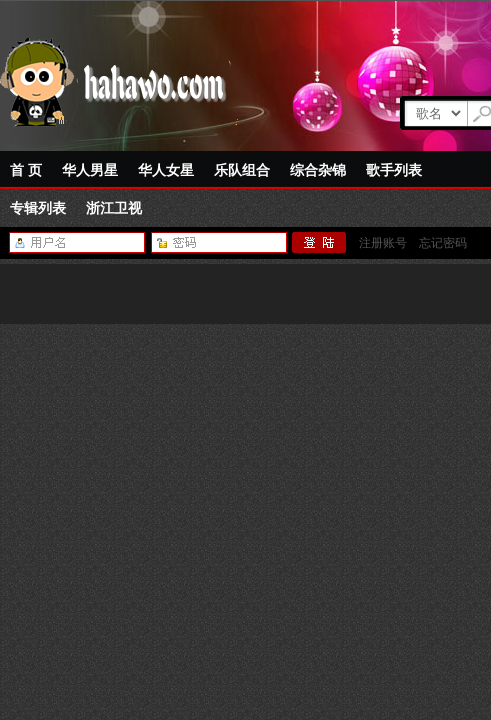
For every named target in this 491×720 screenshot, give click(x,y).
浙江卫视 (114, 208)
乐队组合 (242, 170)
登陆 (319, 243)
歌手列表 (394, 170)
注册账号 (383, 243)
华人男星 (90, 170)
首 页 (26, 170)
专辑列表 (38, 208)
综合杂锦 (318, 170)
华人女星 (166, 170)
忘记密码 (443, 243)
